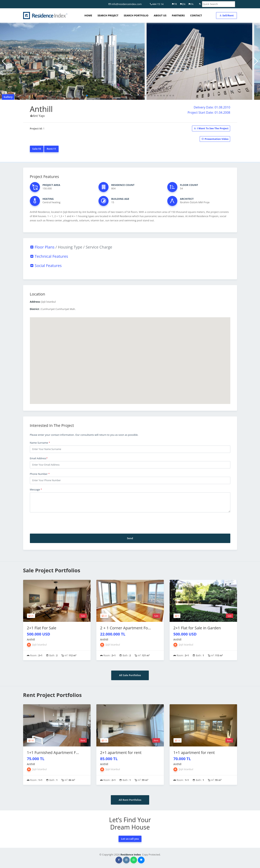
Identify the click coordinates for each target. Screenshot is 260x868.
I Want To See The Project (211, 128)
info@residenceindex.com (125, 4)
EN (183, 4)
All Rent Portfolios (130, 800)
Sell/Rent (227, 15)
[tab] (130, 247)
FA (191, 4)
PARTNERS (178, 15)
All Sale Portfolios (130, 675)
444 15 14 (157, 4)
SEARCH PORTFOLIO (136, 15)
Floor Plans (71, 247)
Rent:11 (51, 149)
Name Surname (40, 443)
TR (174, 4)
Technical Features (49, 256)
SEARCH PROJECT (108, 15)
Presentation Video (215, 139)
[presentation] (59, 523)
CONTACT (196, 15)
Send (130, 538)
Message (36, 489)
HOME (88, 15)
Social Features (46, 266)
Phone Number (40, 474)
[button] (87, 96)
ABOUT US (160, 15)
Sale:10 (37, 149)
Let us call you (130, 839)
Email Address (39, 458)
